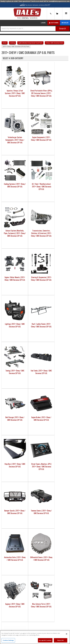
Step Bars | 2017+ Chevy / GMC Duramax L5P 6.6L (9, 270)
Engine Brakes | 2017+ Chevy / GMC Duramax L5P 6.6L (54, 223)
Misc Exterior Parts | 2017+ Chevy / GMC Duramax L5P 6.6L (54, 318)
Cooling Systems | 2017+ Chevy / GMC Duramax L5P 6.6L (9, 131)
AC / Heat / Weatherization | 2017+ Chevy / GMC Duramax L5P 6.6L (24, 131)
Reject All (60, 640)
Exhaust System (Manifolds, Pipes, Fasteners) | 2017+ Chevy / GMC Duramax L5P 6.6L (39, 134)
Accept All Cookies (45, 640)
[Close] (67, 634)
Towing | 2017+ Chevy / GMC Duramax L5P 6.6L (9, 223)
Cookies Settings (8, 640)
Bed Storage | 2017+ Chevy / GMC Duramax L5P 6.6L (39, 223)
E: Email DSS (35, 446)
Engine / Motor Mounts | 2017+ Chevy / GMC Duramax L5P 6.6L (9, 178)
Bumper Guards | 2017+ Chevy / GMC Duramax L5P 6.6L (39, 270)
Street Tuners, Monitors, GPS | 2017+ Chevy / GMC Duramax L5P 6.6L (24, 271)
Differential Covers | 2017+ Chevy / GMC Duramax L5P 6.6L (24, 318)
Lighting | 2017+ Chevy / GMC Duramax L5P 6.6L (39, 176)
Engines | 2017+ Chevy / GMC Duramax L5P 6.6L (39, 316)
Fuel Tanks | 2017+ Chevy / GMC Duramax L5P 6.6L (24, 223)
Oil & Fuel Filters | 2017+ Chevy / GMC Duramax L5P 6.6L (9, 364)
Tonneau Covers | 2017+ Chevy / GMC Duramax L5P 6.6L (54, 271)
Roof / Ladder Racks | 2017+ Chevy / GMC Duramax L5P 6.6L (54, 178)
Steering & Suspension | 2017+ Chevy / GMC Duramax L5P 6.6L (24, 178)
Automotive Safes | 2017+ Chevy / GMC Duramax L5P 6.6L (9, 318)
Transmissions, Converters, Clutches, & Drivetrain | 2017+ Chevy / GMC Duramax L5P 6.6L (54, 134)
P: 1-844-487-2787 (35, 439)
